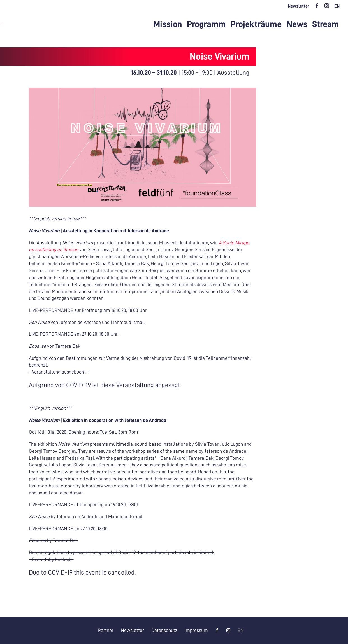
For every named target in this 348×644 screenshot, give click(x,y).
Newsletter (299, 6)
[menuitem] (337, 8)
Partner (106, 630)
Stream (326, 25)
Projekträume (256, 25)
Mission (168, 25)
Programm (206, 25)
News (297, 25)
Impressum (196, 630)
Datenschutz (164, 630)
